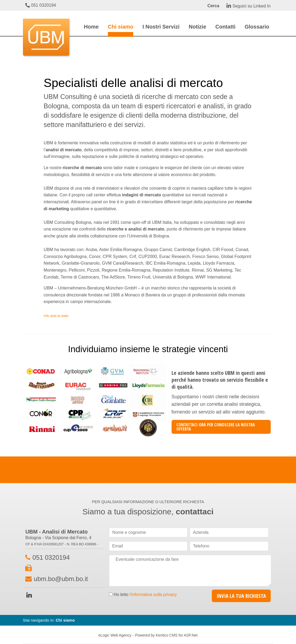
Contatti (225, 27)
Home (91, 27)
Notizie (197, 27)
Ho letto (145, 595)
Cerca (213, 6)
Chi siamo (121, 27)
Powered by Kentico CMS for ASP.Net (166, 635)
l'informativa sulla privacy (153, 595)
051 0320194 (41, 5)
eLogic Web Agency (115, 635)
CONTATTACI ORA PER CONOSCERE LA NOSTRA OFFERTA (216, 427)
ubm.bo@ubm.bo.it (61, 579)
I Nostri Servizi (161, 27)
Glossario (257, 27)
